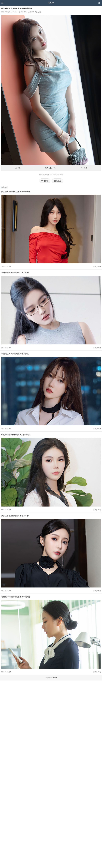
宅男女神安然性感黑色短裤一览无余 (16, 597)
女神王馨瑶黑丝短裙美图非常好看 (15, 516)
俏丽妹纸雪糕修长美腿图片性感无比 (16, 435)
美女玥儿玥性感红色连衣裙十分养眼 (16, 192)
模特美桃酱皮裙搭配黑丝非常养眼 (15, 354)
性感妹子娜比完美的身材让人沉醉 (15, 273)
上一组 (18, 168)
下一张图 (84, 168)
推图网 (51, 3)
